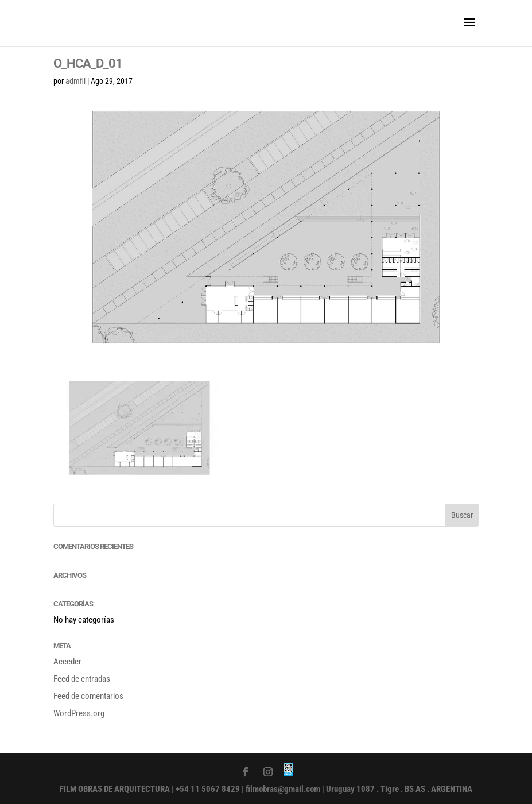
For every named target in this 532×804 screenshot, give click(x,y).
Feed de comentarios (88, 696)
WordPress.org (79, 713)
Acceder (67, 662)
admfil (75, 81)
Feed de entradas (82, 679)
